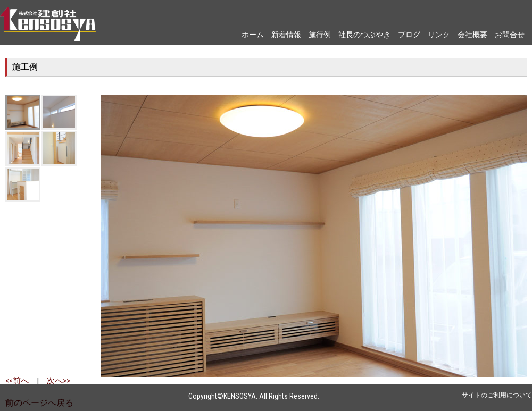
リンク (439, 35)
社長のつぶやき (364, 35)
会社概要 (472, 35)
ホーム (253, 35)
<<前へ (17, 381)
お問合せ (510, 35)
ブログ (409, 35)
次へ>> (59, 381)
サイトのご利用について (497, 395)
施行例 (320, 35)
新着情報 (286, 35)
